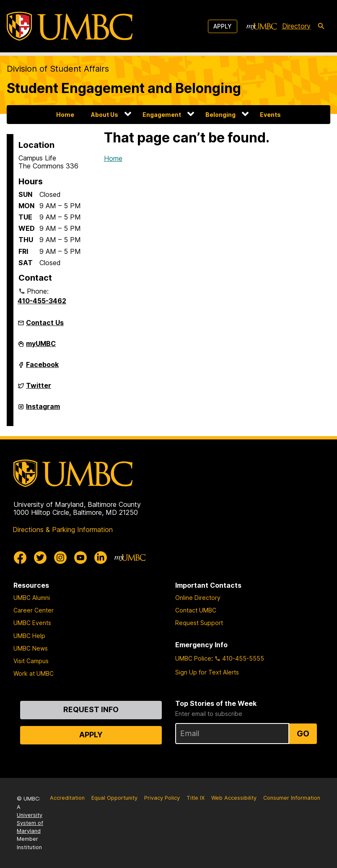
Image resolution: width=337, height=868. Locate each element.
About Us (105, 115)
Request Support (199, 623)
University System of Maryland (30, 823)
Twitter (39, 389)
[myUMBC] (262, 26)
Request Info (91, 709)
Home (65, 115)
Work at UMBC (34, 673)
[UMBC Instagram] (60, 558)
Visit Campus (31, 661)
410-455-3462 (42, 301)
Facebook (42, 368)
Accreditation (67, 798)
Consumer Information (292, 798)
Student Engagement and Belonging (124, 88)
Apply (223, 26)
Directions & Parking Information (63, 530)
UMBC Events (32, 623)
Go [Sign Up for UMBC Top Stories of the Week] (303, 734)
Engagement (162, 115)
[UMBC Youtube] (80, 558)
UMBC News (31, 648)
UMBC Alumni (32, 598)
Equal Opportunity (114, 798)
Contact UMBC (196, 610)
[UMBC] (70, 26)
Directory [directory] (296, 26)
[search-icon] (321, 26)
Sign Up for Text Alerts (207, 672)
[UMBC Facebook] (20, 558)
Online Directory (198, 598)
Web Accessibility (234, 798)
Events (270, 115)
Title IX (196, 798)
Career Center (34, 610)
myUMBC (41, 347)
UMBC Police (193, 658)
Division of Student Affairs (58, 69)
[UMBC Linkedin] (101, 558)
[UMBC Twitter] (40, 558)
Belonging (220, 115)
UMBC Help (29, 636)
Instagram (43, 410)
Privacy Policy (162, 798)
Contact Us (45, 323)
